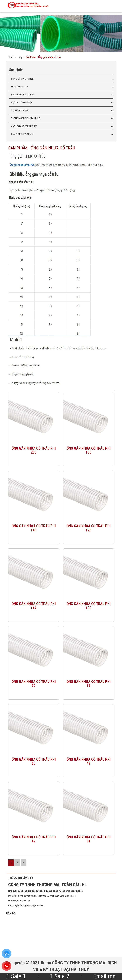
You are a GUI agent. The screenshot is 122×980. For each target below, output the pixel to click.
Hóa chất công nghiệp (22, 79)
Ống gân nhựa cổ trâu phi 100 (89, 606)
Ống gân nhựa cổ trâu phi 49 (89, 761)
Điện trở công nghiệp (22, 102)
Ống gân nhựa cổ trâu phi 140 (34, 528)
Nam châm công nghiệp (23, 95)
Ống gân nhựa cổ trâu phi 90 (34, 684)
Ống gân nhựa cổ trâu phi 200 (34, 450)
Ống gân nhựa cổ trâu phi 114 (34, 606)
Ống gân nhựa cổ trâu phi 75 (89, 684)
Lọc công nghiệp (19, 87)
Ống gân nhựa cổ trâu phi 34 (89, 839)
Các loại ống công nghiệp (24, 126)
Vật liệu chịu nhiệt (20, 110)
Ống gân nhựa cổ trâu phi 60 (34, 761)
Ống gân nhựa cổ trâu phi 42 (34, 839)
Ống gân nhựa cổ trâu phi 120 (89, 528)
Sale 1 (16, 976)
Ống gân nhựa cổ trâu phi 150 (89, 450)
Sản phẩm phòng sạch (22, 134)
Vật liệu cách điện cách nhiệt (26, 118)
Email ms (104, 976)
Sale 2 (59, 976)
